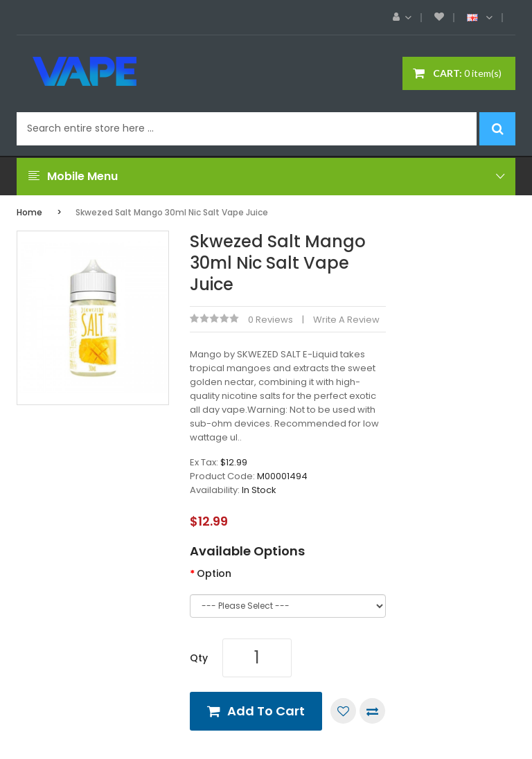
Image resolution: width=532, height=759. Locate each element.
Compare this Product (372, 711)
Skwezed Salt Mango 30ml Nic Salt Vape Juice (172, 212)
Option (214, 573)
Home (29, 212)
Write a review (346, 320)
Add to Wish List (343, 711)
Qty (199, 658)
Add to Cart (266, 711)
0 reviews (271, 320)
